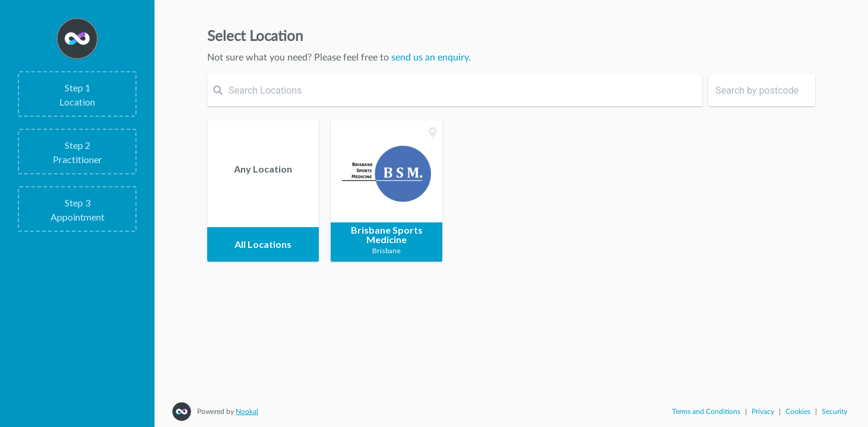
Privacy (763, 412)
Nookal (247, 412)
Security (834, 412)
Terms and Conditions (706, 412)
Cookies (798, 412)
